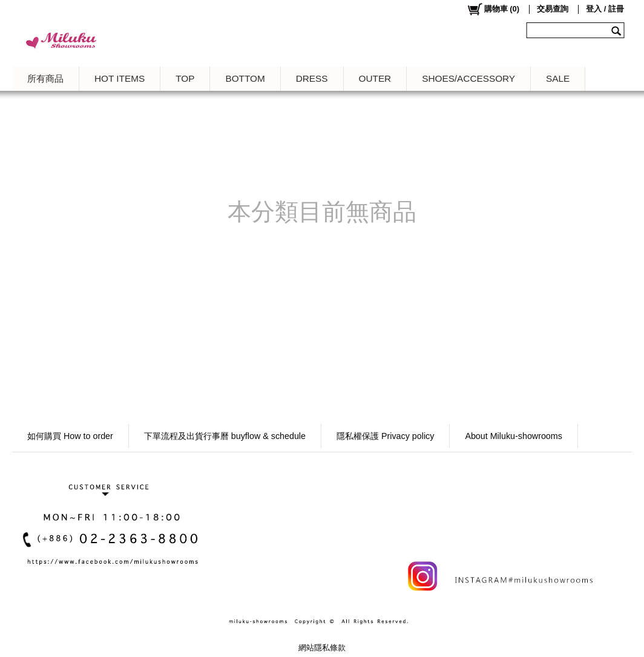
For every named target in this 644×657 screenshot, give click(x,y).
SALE (558, 78)
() (493, 9)
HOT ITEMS (120, 78)
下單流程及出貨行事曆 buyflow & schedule (225, 436)
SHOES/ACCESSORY (468, 78)
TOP (185, 78)
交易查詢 (553, 9)
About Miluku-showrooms (514, 436)
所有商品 (45, 78)
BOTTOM (245, 78)
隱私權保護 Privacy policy (385, 436)
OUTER (375, 78)
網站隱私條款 (322, 648)
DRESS (312, 78)
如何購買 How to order (70, 436)
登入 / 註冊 (605, 9)
